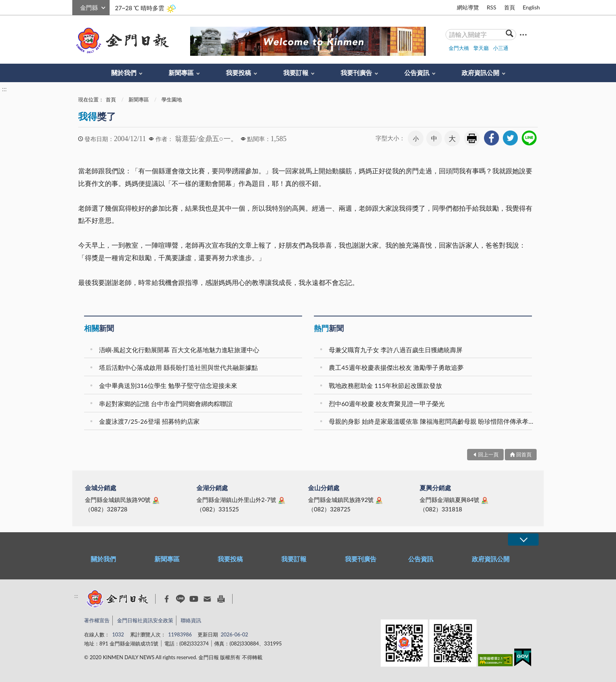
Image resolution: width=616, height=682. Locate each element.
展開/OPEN (523, 540)
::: (77, 6)
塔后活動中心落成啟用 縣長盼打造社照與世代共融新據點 (178, 367)
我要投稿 (238, 73)
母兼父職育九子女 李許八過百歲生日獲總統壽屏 (396, 350)
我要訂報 (296, 73)
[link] (491, 138)
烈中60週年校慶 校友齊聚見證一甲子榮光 (387, 404)
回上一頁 (488, 454)
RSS (491, 7)
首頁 (510, 7)
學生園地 (172, 99)
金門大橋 (459, 48)
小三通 (501, 48)
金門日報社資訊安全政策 (145, 620)
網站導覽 (468, 7)
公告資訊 (417, 73)
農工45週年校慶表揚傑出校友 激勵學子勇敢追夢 (396, 367)
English (531, 7)
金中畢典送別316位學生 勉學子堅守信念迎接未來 (168, 385)
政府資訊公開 (480, 73)
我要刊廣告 (356, 73)
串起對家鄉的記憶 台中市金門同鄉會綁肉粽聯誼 (166, 404)
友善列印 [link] (472, 138)
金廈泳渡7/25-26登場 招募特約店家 (149, 421)
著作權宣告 (97, 620)
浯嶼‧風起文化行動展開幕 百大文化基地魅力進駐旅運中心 (179, 350)
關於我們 (124, 73)
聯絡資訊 (191, 620)
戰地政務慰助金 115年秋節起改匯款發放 (385, 385)
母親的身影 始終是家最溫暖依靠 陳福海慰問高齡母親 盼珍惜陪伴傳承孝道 (432, 421)
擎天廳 (481, 48)
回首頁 (524, 454)
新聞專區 (181, 73)
